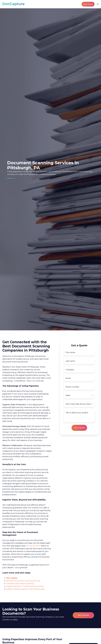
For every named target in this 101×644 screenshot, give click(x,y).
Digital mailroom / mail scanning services (25, 586)
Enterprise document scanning (20, 584)
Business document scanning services (23, 581)
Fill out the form (33, 546)
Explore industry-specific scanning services (25, 589)
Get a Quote (88, 4)
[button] (98, 4)
